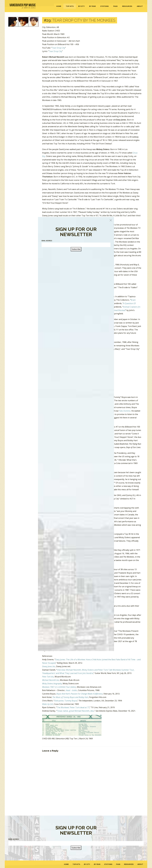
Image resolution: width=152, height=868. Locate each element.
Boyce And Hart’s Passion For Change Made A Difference (80, 694)
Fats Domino (125, 411)
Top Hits (70, 6)
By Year (92, 6)
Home (59, 6)
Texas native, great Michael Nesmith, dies (75, 711)
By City (81, 6)
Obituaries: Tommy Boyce (66, 701)
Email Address (14, 839)
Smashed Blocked (118, 310)
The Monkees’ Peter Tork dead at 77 (73, 707)
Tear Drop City (58, 48)
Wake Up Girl (48, 704)
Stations (104, 6)
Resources (127, 6)
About (140, 6)
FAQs (115, 6)
